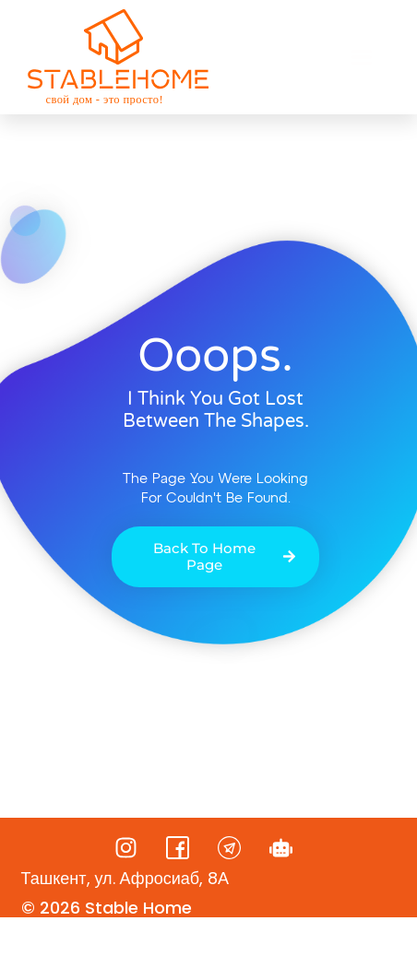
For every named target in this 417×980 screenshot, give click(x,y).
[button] (362, 57)
